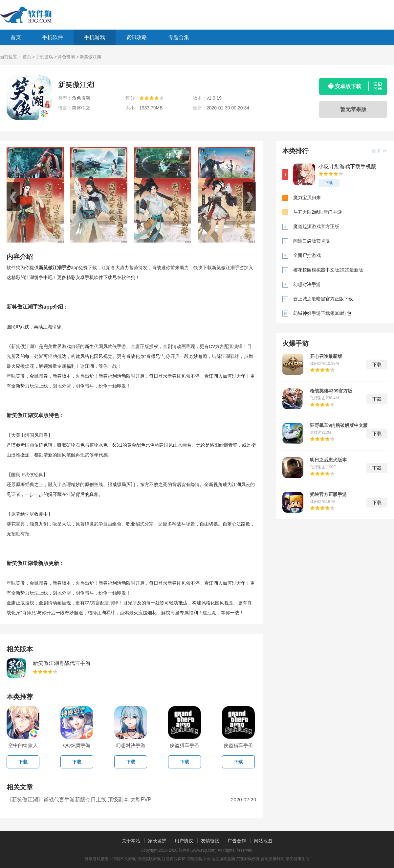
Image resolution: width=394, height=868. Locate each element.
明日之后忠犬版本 (328, 460)
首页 (16, 37)
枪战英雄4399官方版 (331, 391)
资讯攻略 (137, 37)
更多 (379, 151)
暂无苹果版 (353, 109)
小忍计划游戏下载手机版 (347, 166)
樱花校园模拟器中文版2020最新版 (328, 270)
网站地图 (263, 841)
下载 (329, 183)
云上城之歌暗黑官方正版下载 (323, 299)
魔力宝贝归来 (307, 198)
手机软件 (53, 37)
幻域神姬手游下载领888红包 (322, 313)
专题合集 (179, 37)
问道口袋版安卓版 (312, 241)
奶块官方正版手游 (328, 494)
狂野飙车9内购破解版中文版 (339, 425)
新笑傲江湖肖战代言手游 (62, 663)
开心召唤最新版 (326, 356)
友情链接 (210, 841)
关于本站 (131, 841)
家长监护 (157, 841)
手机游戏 (95, 37)
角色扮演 (66, 57)
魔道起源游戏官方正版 (316, 226)
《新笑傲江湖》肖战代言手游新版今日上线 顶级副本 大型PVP (79, 799)
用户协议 (184, 841)
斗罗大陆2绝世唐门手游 (317, 212)
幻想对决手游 (307, 284)
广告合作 (237, 841)
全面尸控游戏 (307, 255)
